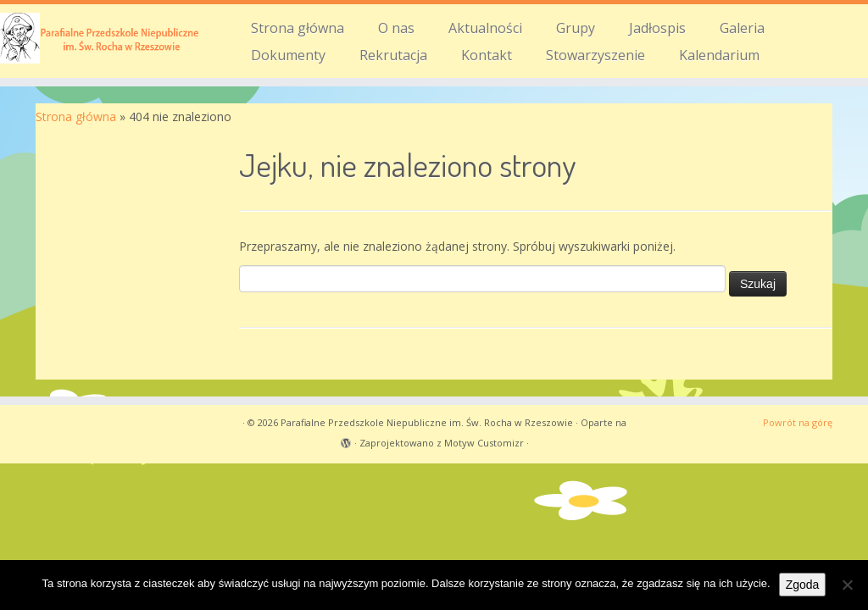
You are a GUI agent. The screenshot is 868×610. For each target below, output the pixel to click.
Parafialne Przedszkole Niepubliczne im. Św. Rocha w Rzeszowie (427, 422)
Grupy (576, 28)
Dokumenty (288, 55)
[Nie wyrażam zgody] (847, 585)
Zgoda (803, 585)
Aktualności (485, 28)
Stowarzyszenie (595, 55)
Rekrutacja (393, 55)
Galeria (742, 28)
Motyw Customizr (484, 443)
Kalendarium (719, 55)
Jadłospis (657, 28)
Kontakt (487, 55)
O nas (396, 28)
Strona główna (298, 28)
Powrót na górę (798, 422)
